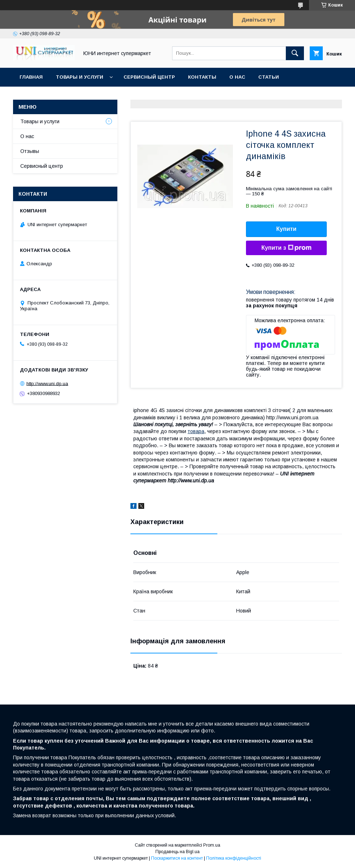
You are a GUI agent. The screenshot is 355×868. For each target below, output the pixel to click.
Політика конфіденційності (234, 858)
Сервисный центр (149, 77)
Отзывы (30, 151)
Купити (287, 229)
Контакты (202, 77)
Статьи (269, 77)
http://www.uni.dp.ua (47, 383)
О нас (237, 77)
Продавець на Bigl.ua (177, 852)
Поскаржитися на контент (177, 858)
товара (196, 431)
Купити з (286, 248)
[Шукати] (295, 53)
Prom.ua (212, 845)
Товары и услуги (80, 77)
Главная (31, 77)
